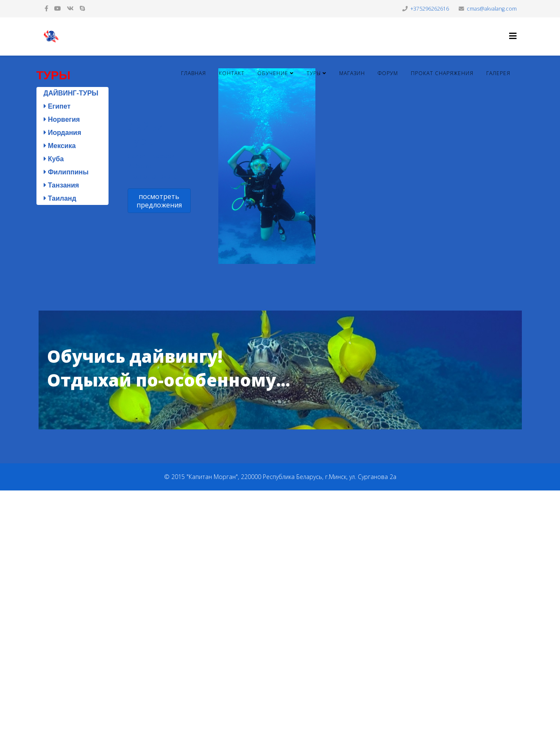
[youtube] (58, 8)
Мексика (60, 146)
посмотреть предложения (159, 201)
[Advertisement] (254, 618)
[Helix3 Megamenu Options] (513, 36)
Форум (388, 73)
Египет (57, 106)
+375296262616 (430, 9)
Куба (54, 159)
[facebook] (46, 8)
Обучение (273, 73)
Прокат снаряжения (442, 73)
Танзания (61, 185)
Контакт (232, 73)
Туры (314, 73)
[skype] (82, 8)
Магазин (352, 73)
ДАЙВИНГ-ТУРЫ (71, 93)
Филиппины (66, 172)
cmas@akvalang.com (492, 9)
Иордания (63, 133)
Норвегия (62, 119)
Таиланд (60, 198)
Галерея (498, 73)
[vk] (70, 8)
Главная (194, 73)
